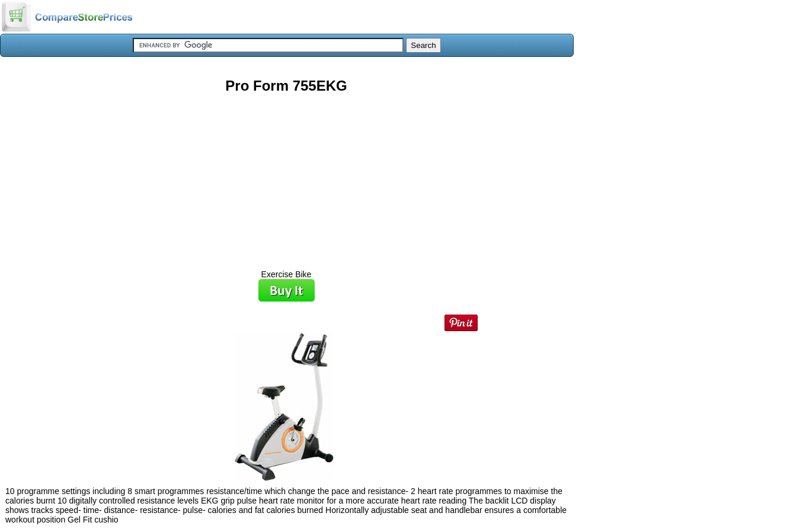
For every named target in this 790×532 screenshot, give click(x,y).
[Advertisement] (286, 177)
